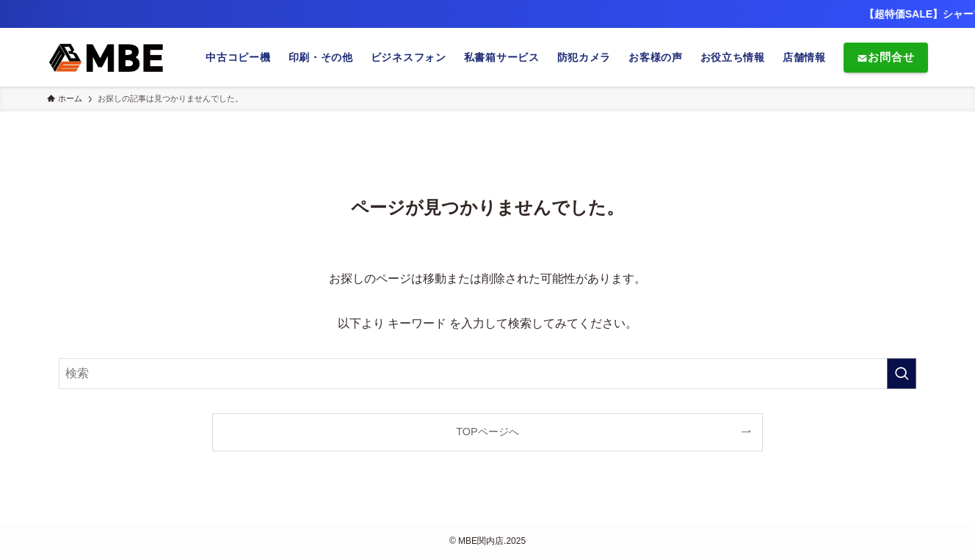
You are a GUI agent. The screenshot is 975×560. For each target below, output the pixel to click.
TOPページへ (487, 432)
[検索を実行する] (902, 374)
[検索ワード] (487, 374)
